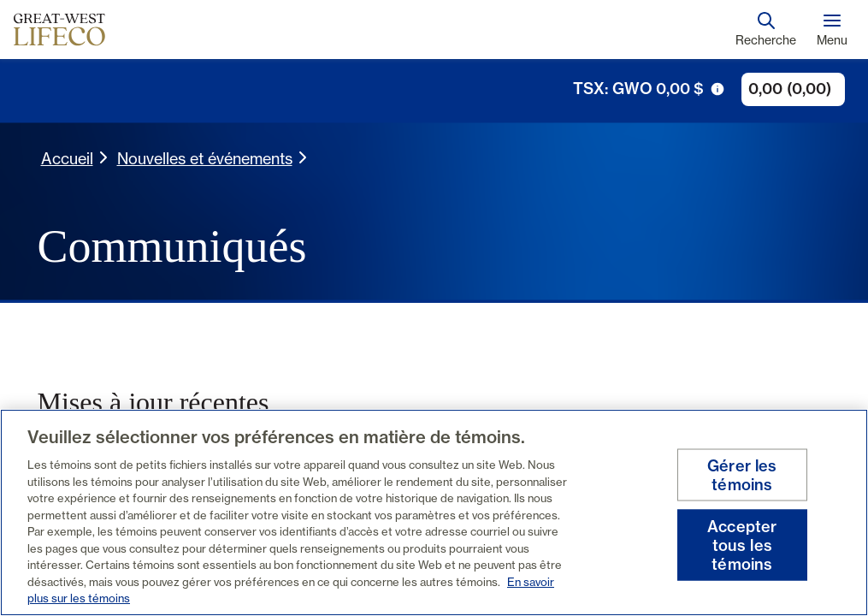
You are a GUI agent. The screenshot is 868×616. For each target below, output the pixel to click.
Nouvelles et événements (205, 158)
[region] (434, 512)
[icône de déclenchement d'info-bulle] (717, 89)
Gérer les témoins (742, 475)
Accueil (67, 158)
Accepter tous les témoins (742, 545)
